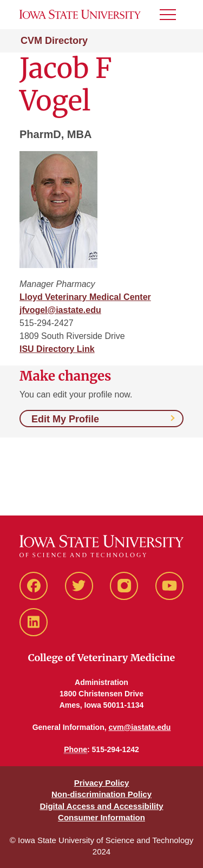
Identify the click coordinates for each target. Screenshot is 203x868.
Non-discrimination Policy (101, 794)
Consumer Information (101, 817)
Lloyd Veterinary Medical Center (85, 297)
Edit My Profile (65, 419)
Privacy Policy (102, 783)
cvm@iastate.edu (140, 727)
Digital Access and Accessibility (101, 806)
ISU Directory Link (57, 349)
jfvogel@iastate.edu (60, 310)
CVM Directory (54, 41)
